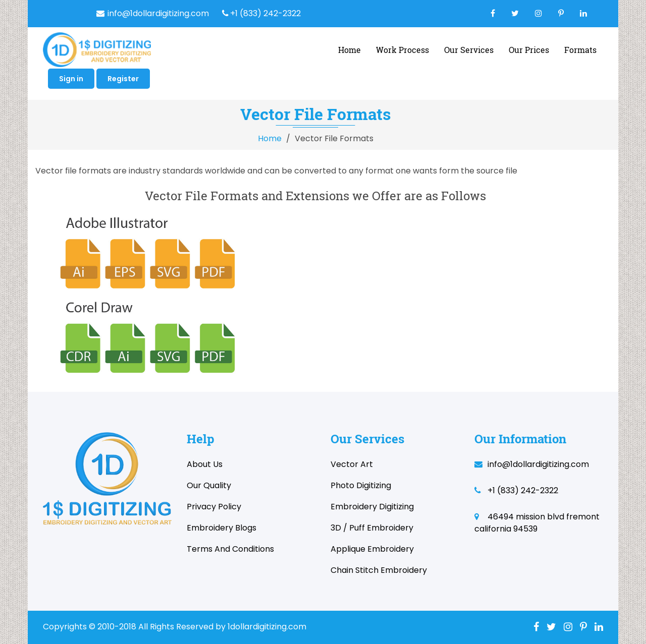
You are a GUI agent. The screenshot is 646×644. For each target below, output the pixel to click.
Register (123, 79)
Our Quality (209, 485)
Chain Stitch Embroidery (379, 570)
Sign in (71, 79)
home (349, 50)
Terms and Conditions (230, 549)
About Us (205, 464)
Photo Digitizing (361, 485)
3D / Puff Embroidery (372, 528)
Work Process (402, 50)
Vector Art (352, 464)
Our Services (469, 50)
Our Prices (529, 50)
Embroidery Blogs (222, 528)
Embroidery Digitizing (372, 507)
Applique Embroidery (372, 549)
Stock (610, 564)
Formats (580, 50)
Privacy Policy (214, 507)
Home (270, 138)
